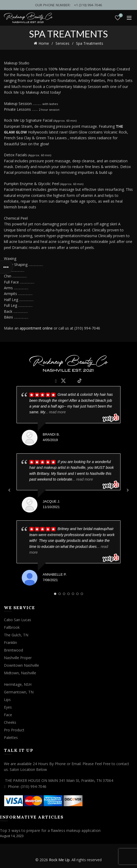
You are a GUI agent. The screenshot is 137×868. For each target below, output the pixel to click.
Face (8, 715)
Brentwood (13, 650)
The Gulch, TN (16, 635)
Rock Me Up (59, 860)
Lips (7, 700)
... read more (55, 412)
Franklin (10, 642)
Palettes (11, 738)
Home (44, 43)
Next (128, 490)
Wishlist (120, 16)
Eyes (8, 707)
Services (62, 43)
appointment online (36, 328)
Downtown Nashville (21, 665)
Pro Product (14, 730)
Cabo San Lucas (18, 620)
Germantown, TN (19, 692)
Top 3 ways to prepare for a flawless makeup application (50, 830)
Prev (9, 490)
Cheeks (10, 722)
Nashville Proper (18, 658)
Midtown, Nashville (20, 673)
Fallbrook (12, 627)
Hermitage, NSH (18, 684)
